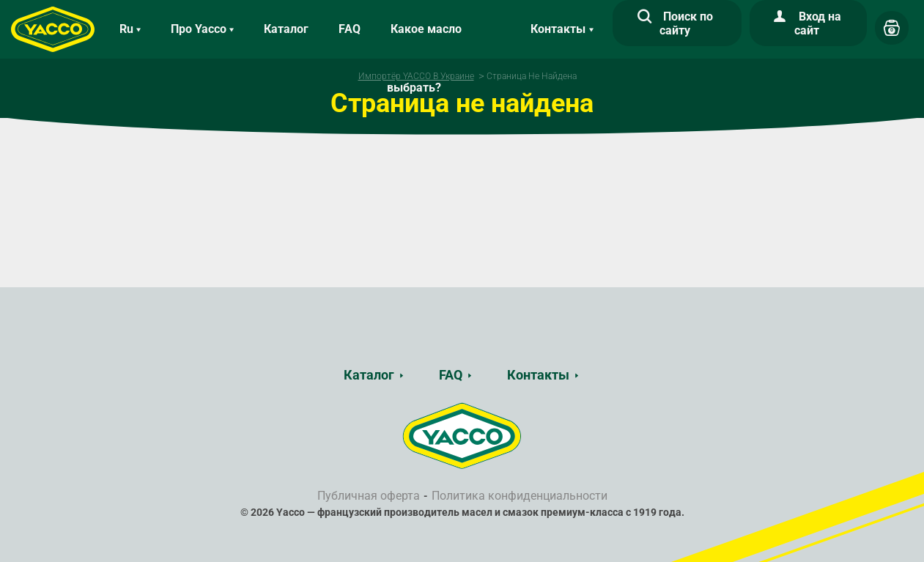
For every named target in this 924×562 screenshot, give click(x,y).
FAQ (350, 29)
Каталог (286, 29)
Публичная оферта (369, 496)
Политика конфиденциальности (520, 496)
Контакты (538, 375)
